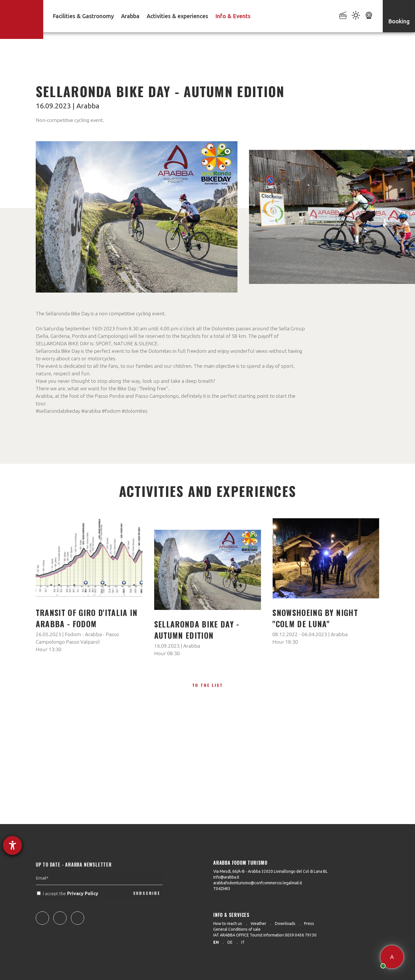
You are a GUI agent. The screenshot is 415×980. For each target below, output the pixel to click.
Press (309, 924)
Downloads (285, 924)
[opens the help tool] (12, 845)
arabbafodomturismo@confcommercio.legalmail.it (258, 883)
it (243, 942)
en (216, 942)
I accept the (68, 906)
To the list (208, 685)
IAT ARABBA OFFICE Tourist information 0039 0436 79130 (265, 935)
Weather (259, 924)
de (230, 942)
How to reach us (228, 924)
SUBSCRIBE (147, 905)
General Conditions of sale (237, 929)
